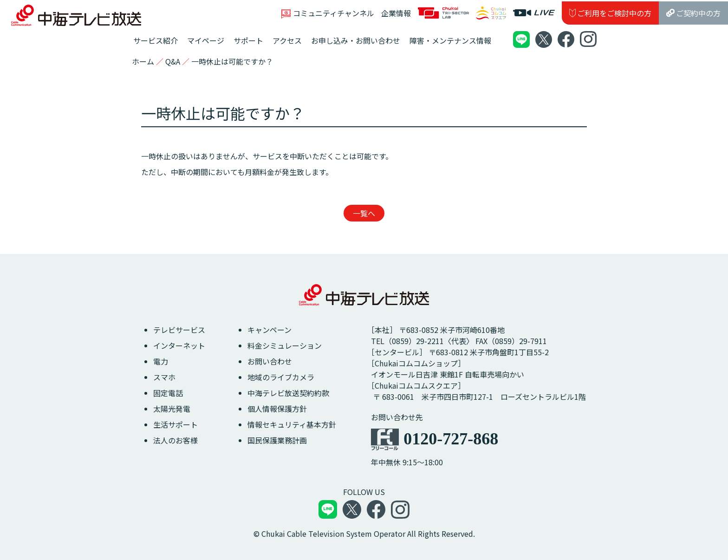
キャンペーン (270, 330)
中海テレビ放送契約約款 (288, 393)
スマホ (164, 377)
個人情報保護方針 (277, 409)
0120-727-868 (451, 439)
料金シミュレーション (285, 345)
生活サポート (175, 424)
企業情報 (396, 13)
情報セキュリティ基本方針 (292, 424)
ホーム (143, 61)
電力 (161, 361)
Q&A (173, 61)
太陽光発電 (172, 409)
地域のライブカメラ (281, 377)
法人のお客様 (175, 440)
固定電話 (168, 393)
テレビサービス (179, 330)
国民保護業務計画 (277, 440)
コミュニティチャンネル (328, 13)
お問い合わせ (270, 361)
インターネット (179, 345)
